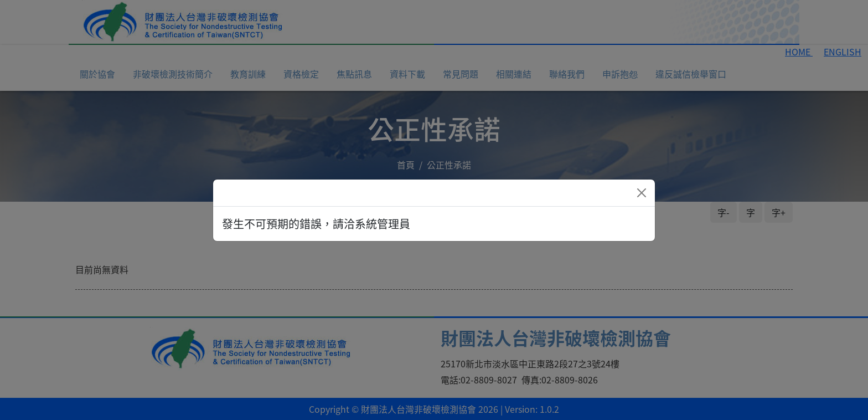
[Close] (642, 193)
